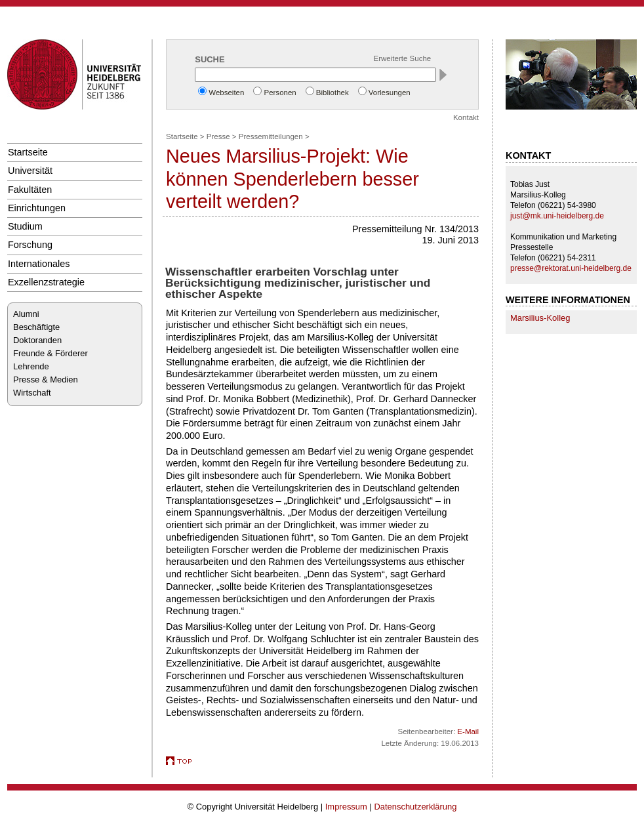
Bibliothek (332, 92)
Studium (25, 226)
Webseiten (226, 92)
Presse (218, 136)
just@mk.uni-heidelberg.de (557, 216)
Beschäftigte (36, 327)
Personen (280, 92)
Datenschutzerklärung (415, 807)
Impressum (346, 807)
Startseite (28, 152)
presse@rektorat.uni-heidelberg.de (571, 268)
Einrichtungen (37, 208)
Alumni (26, 314)
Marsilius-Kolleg (540, 318)
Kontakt (466, 117)
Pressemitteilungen (271, 136)
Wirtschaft (32, 393)
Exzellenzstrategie (46, 282)
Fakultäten (30, 190)
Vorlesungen (390, 92)
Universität (30, 171)
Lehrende (31, 366)
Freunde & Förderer (50, 353)
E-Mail (468, 731)
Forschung (30, 245)
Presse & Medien (46, 380)
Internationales (39, 264)
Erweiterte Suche (403, 58)
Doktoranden (37, 340)
